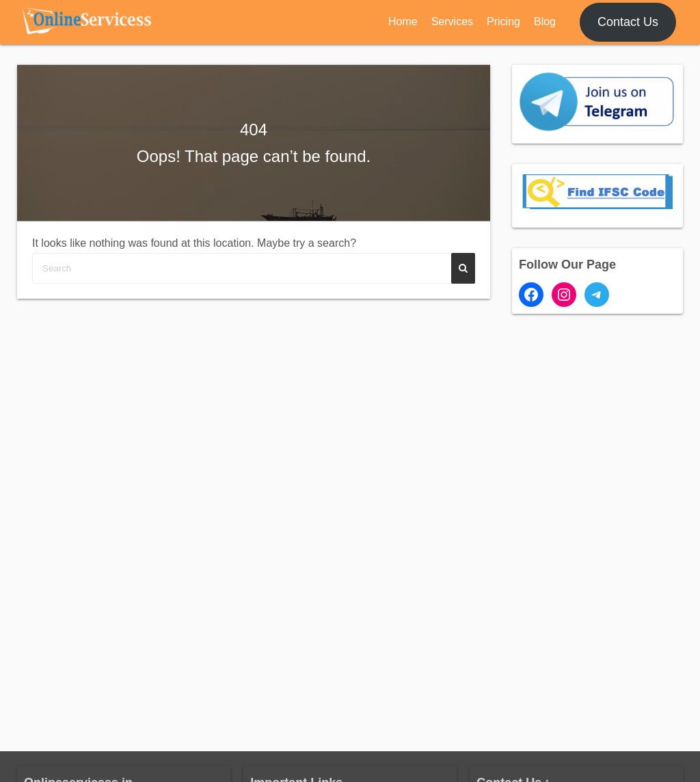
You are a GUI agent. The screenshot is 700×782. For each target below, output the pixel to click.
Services (452, 22)
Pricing (503, 22)
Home (403, 22)
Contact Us (628, 22)
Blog (545, 22)
